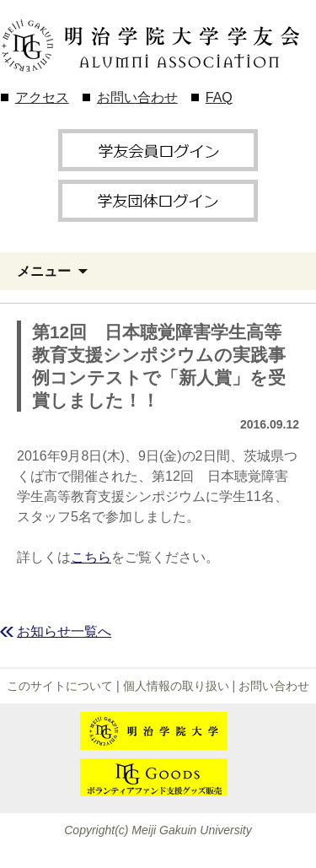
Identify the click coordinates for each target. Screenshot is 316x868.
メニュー (44, 271)
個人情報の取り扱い (176, 686)
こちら (91, 557)
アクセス (42, 97)
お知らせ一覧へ (64, 631)
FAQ (219, 97)
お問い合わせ (137, 97)
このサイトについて (60, 686)
